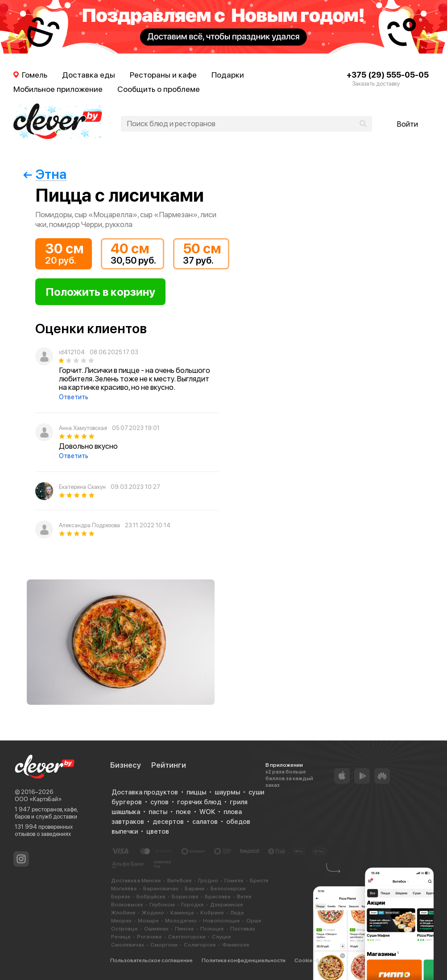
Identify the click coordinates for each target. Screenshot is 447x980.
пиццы (196, 792)
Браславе (218, 897)
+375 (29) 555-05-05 (388, 75)
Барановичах (161, 889)
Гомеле (234, 881)
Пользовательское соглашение (151, 960)
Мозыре (148, 921)
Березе (121, 897)
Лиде (237, 913)
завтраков (128, 822)
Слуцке (221, 937)
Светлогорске (187, 937)
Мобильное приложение (58, 89)
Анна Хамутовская (83, 428)
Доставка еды (89, 75)
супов (159, 802)
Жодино (153, 913)
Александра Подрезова (89, 525)
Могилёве (124, 889)
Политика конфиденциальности (244, 960)
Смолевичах (128, 945)
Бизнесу (126, 765)
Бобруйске (151, 897)
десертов (168, 822)
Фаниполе (236, 945)
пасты (158, 812)
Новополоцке (221, 921)
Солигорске (200, 945)
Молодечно (181, 921)
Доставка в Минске (136, 881)
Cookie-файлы (313, 960)
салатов (205, 822)
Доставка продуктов (145, 792)
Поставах (243, 929)
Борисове (185, 897)
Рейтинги (169, 765)
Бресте (259, 881)
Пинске (184, 929)
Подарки (228, 75)
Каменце (182, 913)
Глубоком (162, 905)
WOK (207, 812)
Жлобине (123, 913)
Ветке (244, 897)
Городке (192, 905)
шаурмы (227, 792)
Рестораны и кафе (163, 75)
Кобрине (212, 913)
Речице (121, 937)
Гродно (208, 881)
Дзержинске (227, 905)
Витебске (180, 881)
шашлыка (126, 812)
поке (183, 812)
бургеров (127, 802)
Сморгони (164, 945)
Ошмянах (156, 929)
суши (256, 792)
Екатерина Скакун (82, 487)
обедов (238, 822)
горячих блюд (199, 802)
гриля (239, 802)
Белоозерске (228, 889)
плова (233, 812)
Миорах (121, 921)
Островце (124, 929)
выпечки (125, 831)
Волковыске (127, 905)
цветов (158, 831)
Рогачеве (149, 937)
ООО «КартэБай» (38, 799)
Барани (195, 889)
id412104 (72, 352)
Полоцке (212, 929)
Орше (254, 921)
